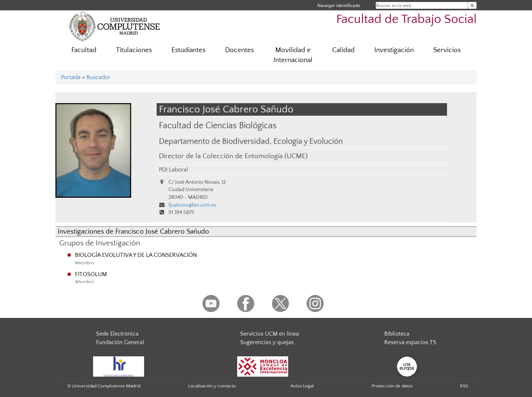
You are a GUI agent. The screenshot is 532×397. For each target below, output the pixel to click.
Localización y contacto (212, 386)
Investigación (394, 50)
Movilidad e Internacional (293, 55)
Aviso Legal (302, 386)
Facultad (84, 50)
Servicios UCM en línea (270, 334)
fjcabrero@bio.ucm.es (192, 205)
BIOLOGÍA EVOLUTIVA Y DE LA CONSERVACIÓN (136, 255)
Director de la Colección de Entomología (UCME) (233, 156)
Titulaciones (134, 50)
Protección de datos (392, 386)
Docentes (239, 50)
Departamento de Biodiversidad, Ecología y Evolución (251, 142)
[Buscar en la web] (472, 5)
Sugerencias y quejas (267, 342)
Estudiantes (188, 50)
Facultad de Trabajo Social (406, 19)
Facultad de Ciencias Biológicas (218, 125)
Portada (71, 77)
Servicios (447, 50)
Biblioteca (397, 334)
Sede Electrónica (117, 334)
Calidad (343, 50)
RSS (464, 386)
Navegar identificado (339, 5)
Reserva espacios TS (410, 342)
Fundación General (120, 342)
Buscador (98, 77)
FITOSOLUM (91, 274)
